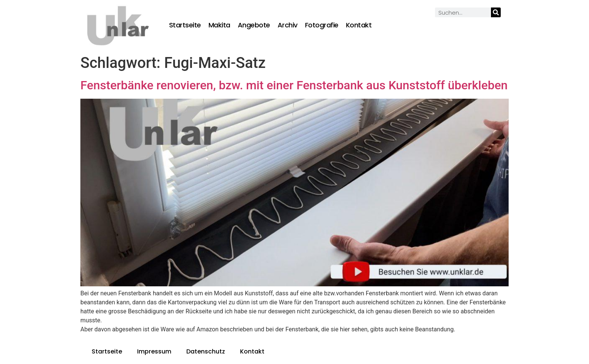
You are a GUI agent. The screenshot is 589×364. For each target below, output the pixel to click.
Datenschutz (206, 351)
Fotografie (322, 25)
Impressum (154, 351)
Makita (219, 25)
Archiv (288, 25)
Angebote (254, 25)
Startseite (185, 25)
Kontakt (359, 25)
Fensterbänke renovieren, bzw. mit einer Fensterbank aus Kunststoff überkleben (294, 85)
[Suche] (496, 12)
